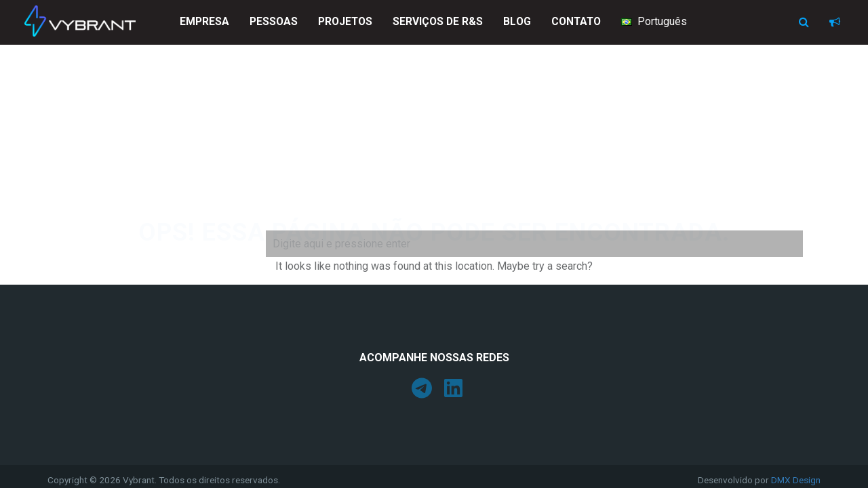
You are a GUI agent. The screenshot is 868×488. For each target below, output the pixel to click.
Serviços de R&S (438, 21)
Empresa (204, 21)
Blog (517, 21)
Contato (576, 21)
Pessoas (274, 21)
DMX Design (796, 480)
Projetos (345, 21)
